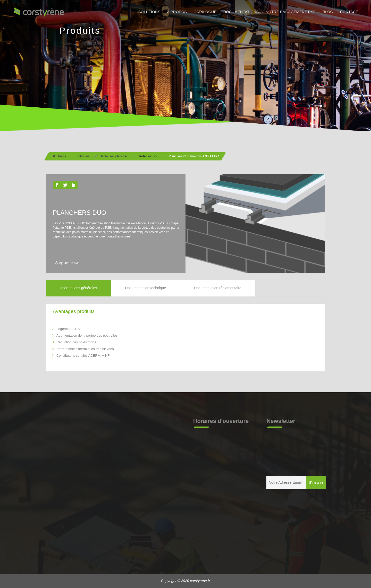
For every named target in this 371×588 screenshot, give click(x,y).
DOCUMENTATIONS (241, 12)
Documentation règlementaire (218, 288)
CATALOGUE (205, 12)
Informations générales (79, 288)
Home (59, 156)
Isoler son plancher (114, 156)
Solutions (83, 156)
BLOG (328, 12)
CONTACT (349, 12)
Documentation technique (145, 288)
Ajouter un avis (69, 263)
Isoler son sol (148, 156)
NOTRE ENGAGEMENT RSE (291, 12)
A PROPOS (177, 12)
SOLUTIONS (149, 12)
